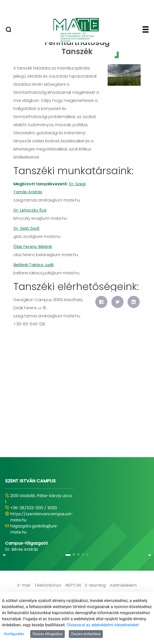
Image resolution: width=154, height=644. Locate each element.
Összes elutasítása (86, 634)
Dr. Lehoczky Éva (30, 210)
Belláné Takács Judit (34, 265)
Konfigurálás (14, 634)
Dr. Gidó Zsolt (26, 228)
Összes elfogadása (48, 634)
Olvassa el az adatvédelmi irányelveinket (103, 625)
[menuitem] (24, 585)
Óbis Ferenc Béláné (33, 247)
